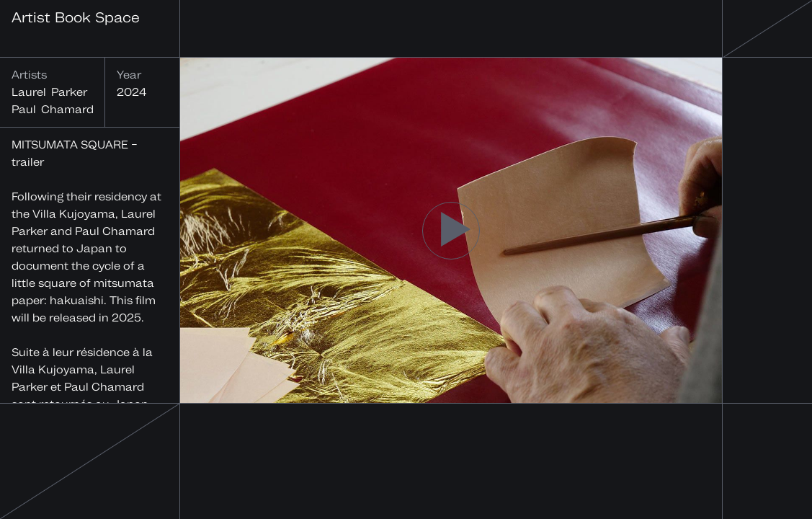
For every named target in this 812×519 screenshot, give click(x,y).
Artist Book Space (76, 17)
